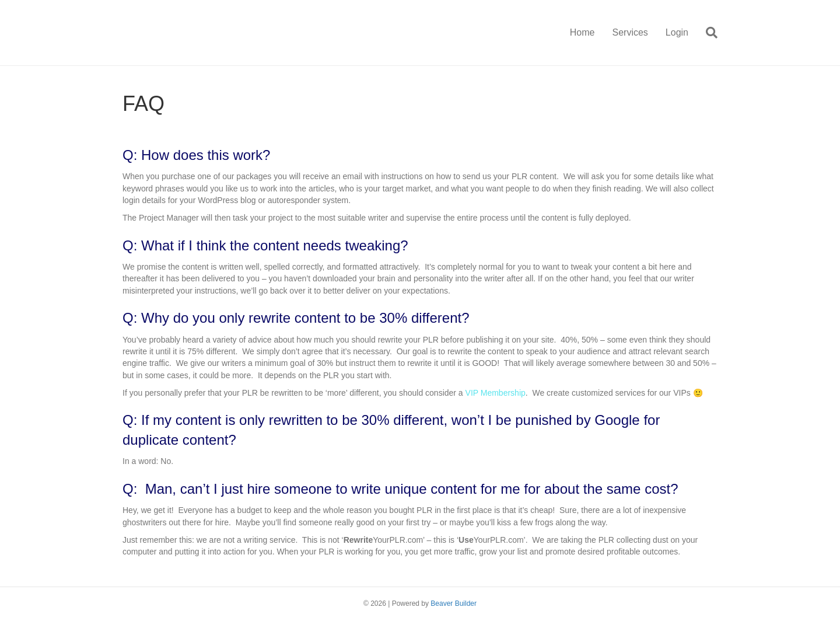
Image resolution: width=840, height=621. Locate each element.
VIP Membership (496, 393)
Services (630, 32)
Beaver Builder (454, 603)
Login (677, 32)
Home (582, 32)
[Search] (707, 33)
